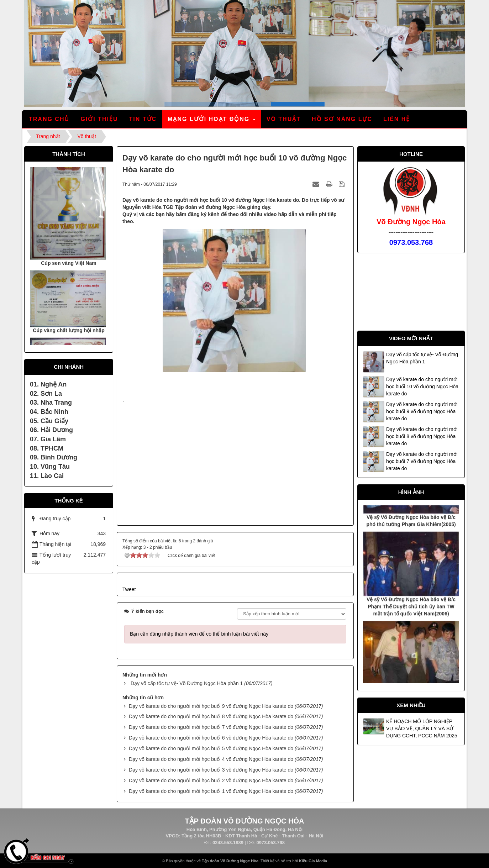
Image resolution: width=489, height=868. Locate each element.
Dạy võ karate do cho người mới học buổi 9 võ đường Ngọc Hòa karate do (211, 706)
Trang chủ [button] (49, 119)
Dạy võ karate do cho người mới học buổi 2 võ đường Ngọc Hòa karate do (211, 780)
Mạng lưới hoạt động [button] (212, 121)
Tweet (129, 589)
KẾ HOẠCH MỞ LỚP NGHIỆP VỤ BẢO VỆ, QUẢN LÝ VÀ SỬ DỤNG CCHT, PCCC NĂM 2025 (422, 728)
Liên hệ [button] (397, 119)
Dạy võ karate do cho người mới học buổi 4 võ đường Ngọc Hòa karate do (211, 759)
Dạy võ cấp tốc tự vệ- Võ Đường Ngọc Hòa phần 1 (187, 683)
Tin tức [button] (143, 119)
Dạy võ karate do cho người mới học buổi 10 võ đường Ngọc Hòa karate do (422, 386)
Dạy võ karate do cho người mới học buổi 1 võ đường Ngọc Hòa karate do (211, 791)
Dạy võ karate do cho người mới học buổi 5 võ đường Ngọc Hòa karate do (211, 748)
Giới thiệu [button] (99, 119)
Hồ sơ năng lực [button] (342, 119)
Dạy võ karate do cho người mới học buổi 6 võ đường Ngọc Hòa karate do (211, 738)
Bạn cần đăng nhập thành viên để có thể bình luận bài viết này (199, 634)
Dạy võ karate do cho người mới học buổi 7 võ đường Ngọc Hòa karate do (211, 727)
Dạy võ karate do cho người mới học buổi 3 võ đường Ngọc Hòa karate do (211, 770)
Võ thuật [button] (284, 119)
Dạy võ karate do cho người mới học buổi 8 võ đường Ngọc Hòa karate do (211, 716)
